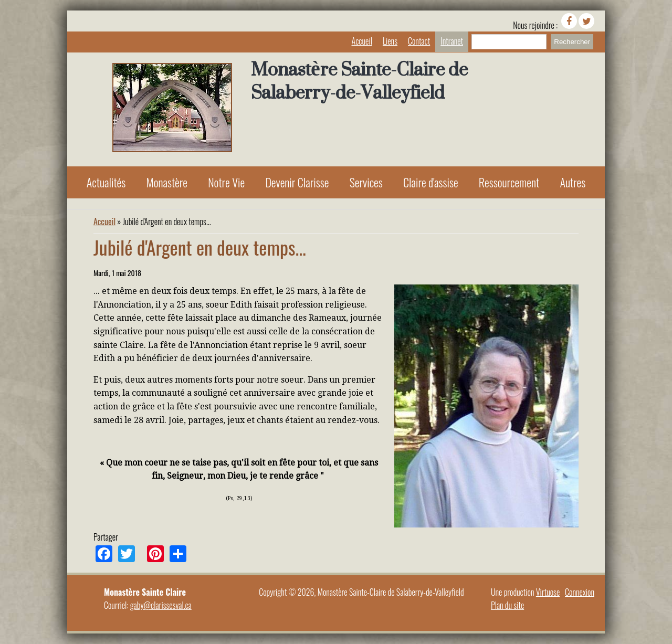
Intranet (452, 41)
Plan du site (507, 605)
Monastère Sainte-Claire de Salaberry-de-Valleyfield (359, 81)
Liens (390, 41)
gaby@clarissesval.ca (161, 605)
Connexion (580, 592)
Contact (419, 41)
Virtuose (548, 592)
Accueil (362, 41)
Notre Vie (226, 182)
